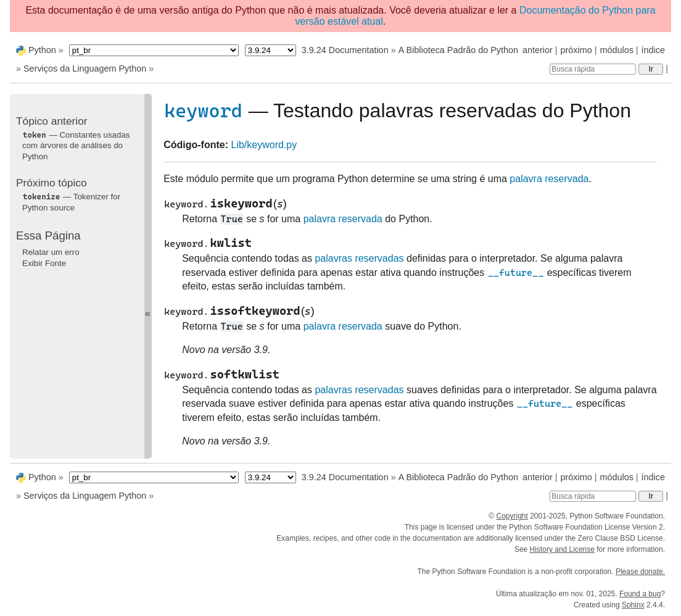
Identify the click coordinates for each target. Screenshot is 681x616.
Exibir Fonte (44, 263)
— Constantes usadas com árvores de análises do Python (76, 146)
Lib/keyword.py (264, 145)
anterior (538, 50)
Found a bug (640, 594)
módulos (616, 50)
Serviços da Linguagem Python (85, 69)
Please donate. (640, 572)
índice (653, 50)
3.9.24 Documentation (345, 50)
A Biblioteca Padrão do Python (458, 50)
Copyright (512, 516)
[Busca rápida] (593, 69)
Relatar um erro (51, 252)
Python (42, 50)
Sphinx (633, 605)
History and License (562, 549)
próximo (576, 50)
